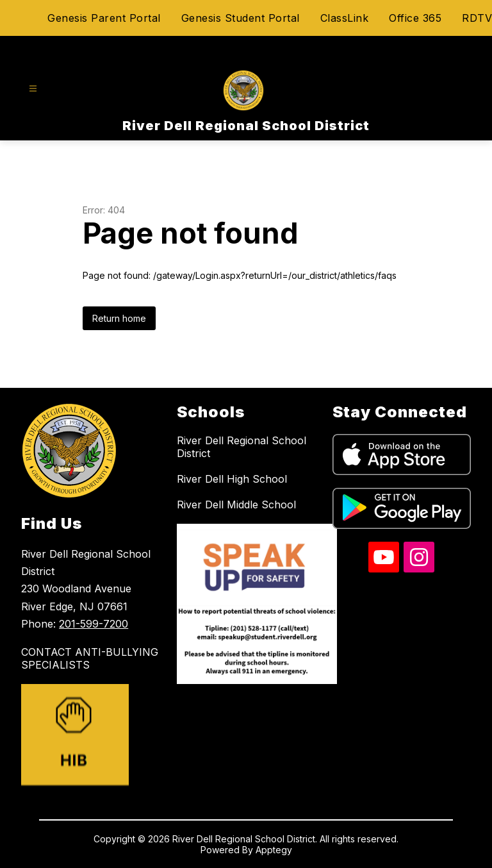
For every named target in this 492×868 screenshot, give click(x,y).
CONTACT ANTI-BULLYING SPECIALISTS (90, 658)
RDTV (477, 18)
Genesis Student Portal (241, 18)
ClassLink (345, 18)
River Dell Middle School (236, 505)
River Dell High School (232, 479)
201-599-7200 (94, 624)
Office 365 (415, 18)
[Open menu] (33, 89)
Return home (119, 318)
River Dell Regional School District (242, 447)
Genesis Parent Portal (104, 18)
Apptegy (274, 850)
